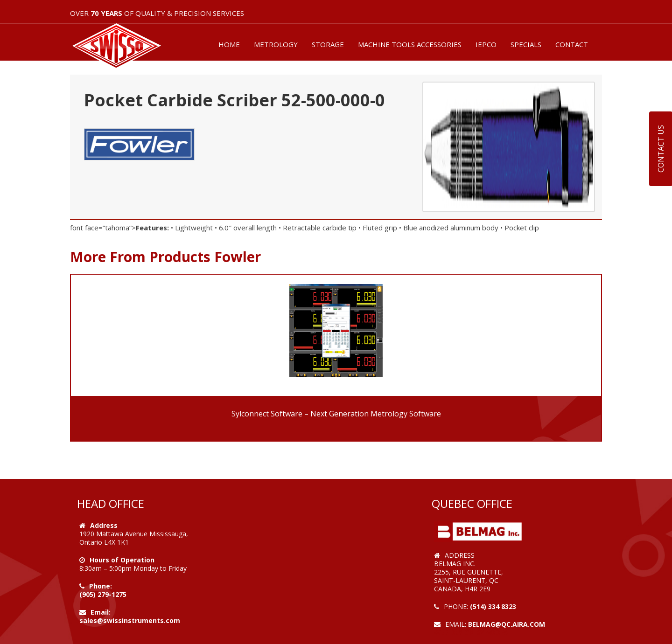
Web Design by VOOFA (471, 633)
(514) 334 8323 (493, 606)
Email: (101, 612)
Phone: (101, 586)
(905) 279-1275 (103, 594)
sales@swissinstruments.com (130, 620)
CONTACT (572, 44)
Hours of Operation (122, 560)
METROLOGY (276, 44)
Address (104, 525)
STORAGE (328, 44)
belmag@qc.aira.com (507, 624)
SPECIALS (526, 44)
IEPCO (486, 44)
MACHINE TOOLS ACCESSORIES (410, 44)
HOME (229, 44)
